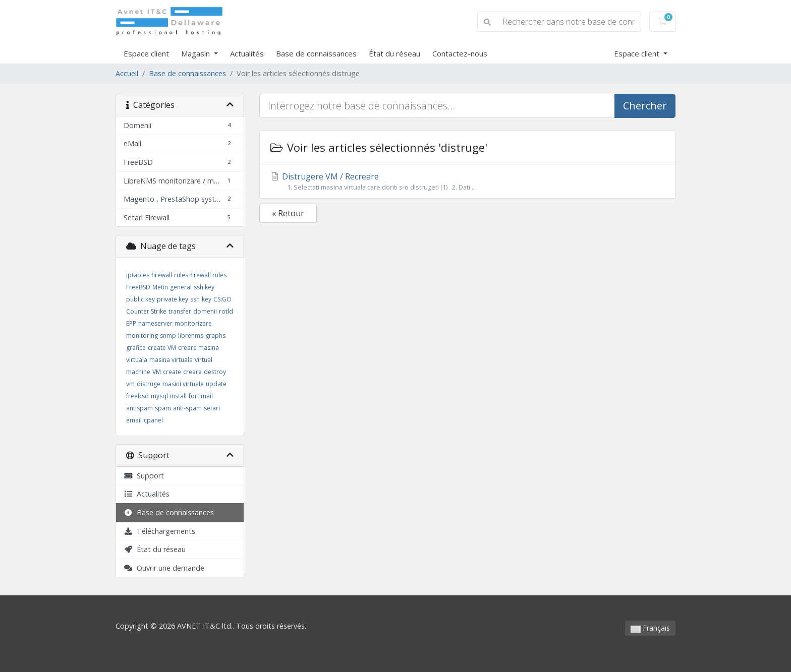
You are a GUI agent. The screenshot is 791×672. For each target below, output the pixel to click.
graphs (215, 335)
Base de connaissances (316, 53)
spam (163, 408)
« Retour (288, 213)
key (207, 299)
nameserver (155, 323)
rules (181, 275)
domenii (205, 311)
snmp (168, 335)
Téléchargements (159, 531)
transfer (180, 311)
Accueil (127, 73)
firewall (162, 275)
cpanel (153, 420)
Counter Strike (146, 311)
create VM (162, 348)
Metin (160, 287)
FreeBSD (138, 287)
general (181, 287)
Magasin (196, 53)
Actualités (247, 53)
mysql (159, 396)
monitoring (142, 335)
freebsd (137, 396)
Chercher (645, 106)
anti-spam (187, 408)
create (172, 372)
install (178, 396)
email (134, 420)
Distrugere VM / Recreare (467, 181)
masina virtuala (171, 360)
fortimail (201, 396)
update (216, 384)
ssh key (204, 287)
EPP (131, 323)
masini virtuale (183, 384)
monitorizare (193, 323)
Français (650, 628)
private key (173, 299)
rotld (226, 311)
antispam (139, 408)
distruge (149, 384)
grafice (136, 348)
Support (144, 476)
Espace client (146, 53)
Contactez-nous (460, 53)
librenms (191, 335)
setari (212, 408)
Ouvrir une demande (164, 568)
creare (192, 372)
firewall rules (208, 275)
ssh (195, 299)
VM (157, 372)
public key (140, 299)
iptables (138, 275)
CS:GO (222, 299)
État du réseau (394, 53)
